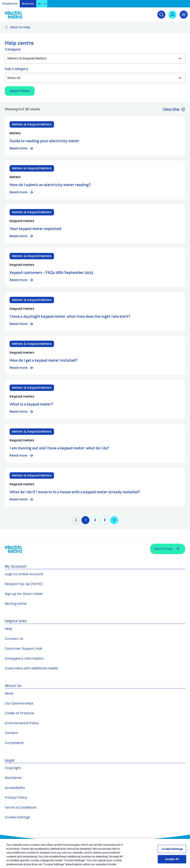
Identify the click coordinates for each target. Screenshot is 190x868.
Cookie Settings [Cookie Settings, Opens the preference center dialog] (172, 851)
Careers (12, 733)
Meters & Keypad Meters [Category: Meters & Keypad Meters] (32, 124)
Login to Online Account (24, 574)
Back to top (168, 549)
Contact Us (14, 639)
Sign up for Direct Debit (24, 594)
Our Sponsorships (19, 703)
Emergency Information (24, 658)
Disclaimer (13, 778)
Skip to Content (184, 5)
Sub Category (16, 69)
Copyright (13, 768)
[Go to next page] (114, 520)
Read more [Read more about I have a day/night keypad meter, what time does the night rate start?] (22, 324)
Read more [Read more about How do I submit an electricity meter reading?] (22, 192)
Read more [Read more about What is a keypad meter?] (22, 412)
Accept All (172, 861)
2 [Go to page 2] (95, 520)
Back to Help (20, 27)
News (9, 693)
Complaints (14, 743)
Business (28, 4)
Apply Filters (20, 91)
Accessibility (15, 788)
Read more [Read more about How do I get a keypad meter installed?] (22, 368)
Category (13, 49)
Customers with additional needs (31, 668)
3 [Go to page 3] (105, 520)
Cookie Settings (17, 817)
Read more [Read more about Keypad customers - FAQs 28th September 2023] (22, 280)
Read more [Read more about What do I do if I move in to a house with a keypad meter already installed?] (22, 499)
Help (8, 629)
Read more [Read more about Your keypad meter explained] (22, 236)
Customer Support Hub (24, 649)
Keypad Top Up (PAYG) (24, 584)
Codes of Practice (19, 713)
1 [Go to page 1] (86, 520)
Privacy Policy (16, 797)
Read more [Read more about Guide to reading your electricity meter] (22, 148)
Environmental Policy (22, 723)
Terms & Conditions (21, 807)
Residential (10, 4)
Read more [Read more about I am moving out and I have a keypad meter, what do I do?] (22, 456)
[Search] (161, 15)
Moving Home (16, 604)
